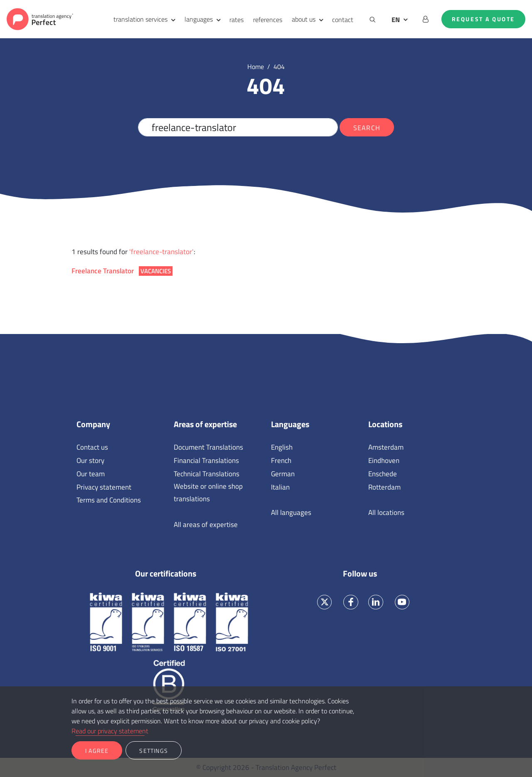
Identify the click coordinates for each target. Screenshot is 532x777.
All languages (291, 512)
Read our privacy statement (110, 731)
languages (199, 19)
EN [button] (396, 20)
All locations (386, 512)
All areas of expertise (206, 525)
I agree (97, 751)
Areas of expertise (205, 424)
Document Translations (208, 447)
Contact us (92, 447)
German (283, 474)
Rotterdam (384, 487)
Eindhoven (384, 460)
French (281, 460)
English (282, 447)
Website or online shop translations (208, 492)
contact (343, 20)
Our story (90, 460)
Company (93, 424)
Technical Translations (207, 474)
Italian (280, 487)
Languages (290, 424)
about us (304, 19)
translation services (140, 19)
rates (236, 20)
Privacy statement (104, 487)
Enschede (383, 474)
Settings (154, 751)
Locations (385, 424)
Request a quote (483, 19)
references (268, 20)
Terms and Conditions (109, 500)
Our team (91, 474)
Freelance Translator (122, 271)
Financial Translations (206, 460)
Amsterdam (386, 447)
